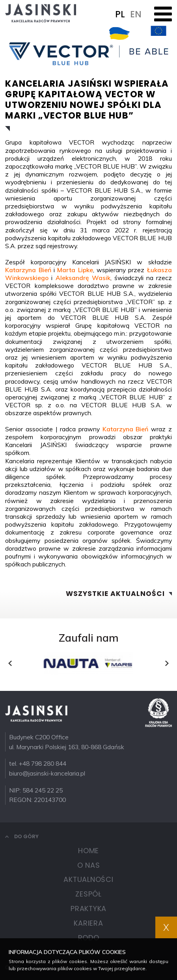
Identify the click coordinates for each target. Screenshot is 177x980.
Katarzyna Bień (28, 270)
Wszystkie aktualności (115, 594)
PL (120, 14)
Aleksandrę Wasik (83, 278)
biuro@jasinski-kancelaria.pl (47, 773)
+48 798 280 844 (43, 763)
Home (88, 851)
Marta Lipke (75, 270)
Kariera (88, 923)
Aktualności (88, 879)
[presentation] (10, 663)
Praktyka (88, 909)
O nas (89, 865)
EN (136, 14)
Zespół (88, 894)
